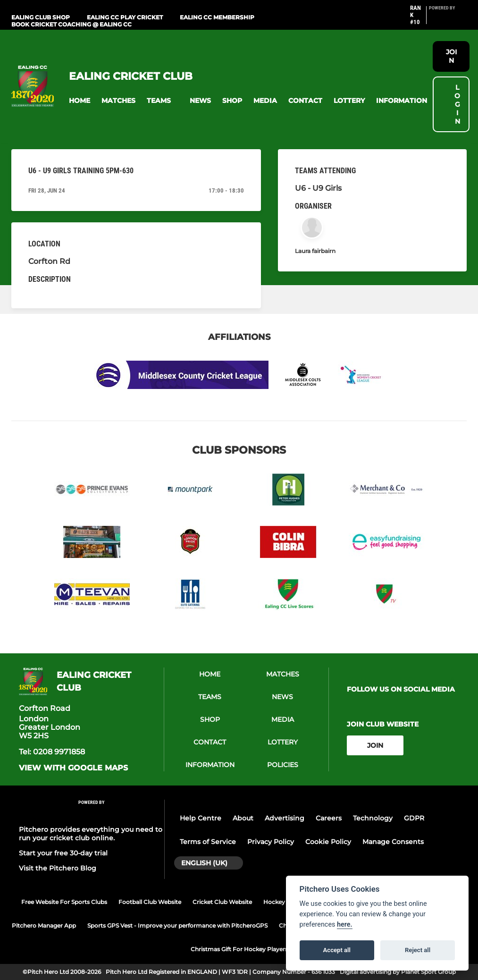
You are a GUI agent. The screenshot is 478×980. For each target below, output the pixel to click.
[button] (80, 101)
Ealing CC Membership (217, 17)
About (243, 818)
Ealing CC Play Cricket (125, 17)
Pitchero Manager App (44, 925)
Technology (373, 818)
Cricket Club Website (222, 902)
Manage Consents (393, 842)
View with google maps (73, 768)
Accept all (337, 950)
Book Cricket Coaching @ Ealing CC (71, 24)
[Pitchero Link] (448, 19)
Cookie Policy (328, 842)
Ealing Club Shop (41, 17)
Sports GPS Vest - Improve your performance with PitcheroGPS (177, 925)
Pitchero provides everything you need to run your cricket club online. (91, 834)
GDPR (414, 818)
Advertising (285, 818)
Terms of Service (208, 842)
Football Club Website (150, 902)
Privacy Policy (271, 842)
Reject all (418, 950)
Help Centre (201, 818)
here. (345, 925)
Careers (329, 818)
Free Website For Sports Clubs (64, 902)
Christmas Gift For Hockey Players (239, 949)
